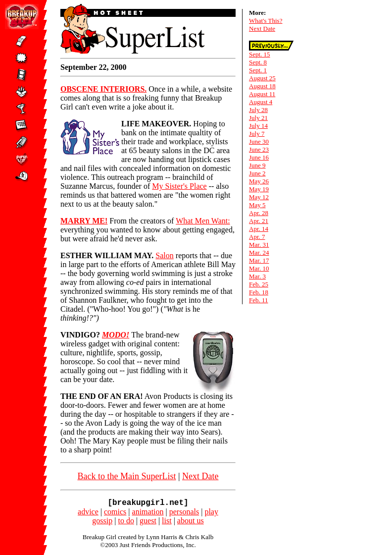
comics (115, 514)
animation (148, 514)
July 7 (257, 134)
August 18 (262, 86)
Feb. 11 (259, 300)
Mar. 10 (259, 268)
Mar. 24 (259, 252)
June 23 (259, 149)
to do (126, 523)
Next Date (200, 476)
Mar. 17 (259, 260)
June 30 (259, 141)
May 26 (259, 181)
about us (191, 523)
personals (184, 514)
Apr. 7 (257, 237)
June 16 (259, 157)
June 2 (257, 173)
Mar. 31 (259, 245)
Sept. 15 (260, 54)
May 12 (259, 197)
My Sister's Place (179, 186)
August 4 (261, 102)
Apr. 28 (259, 213)
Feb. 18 (259, 292)
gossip (102, 523)
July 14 (258, 126)
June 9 (257, 165)
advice (88, 514)
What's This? (266, 21)
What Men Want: (203, 221)
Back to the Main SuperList (126, 476)
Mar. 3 (257, 276)
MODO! (116, 335)
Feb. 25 (259, 284)
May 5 (257, 205)
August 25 (262, 78)
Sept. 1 (258, 70)
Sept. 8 (258, 62)
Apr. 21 (259, 221)
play (211, 514)
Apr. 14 (259, 229)
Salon (164, 255)
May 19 (259, 189)
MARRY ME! (84, 221)
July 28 (258, 110)
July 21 (258, 118)
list (167, 523)
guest (148, 523)
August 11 (262, 94)
